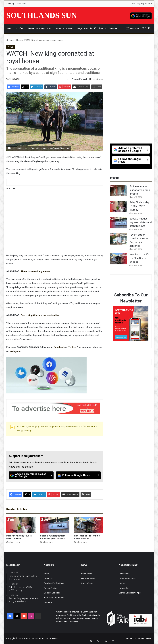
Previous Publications (54, 583)
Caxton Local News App (130, 593)
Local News (87, 574)
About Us (102, 28)
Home (10, 40)
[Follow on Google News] (78, 475)
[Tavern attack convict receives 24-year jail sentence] (119, 239)
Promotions (59, 28)
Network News (88, 578)
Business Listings (74, 28)
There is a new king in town (36, 271)
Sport (49, 28)
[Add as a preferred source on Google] (141, 15)
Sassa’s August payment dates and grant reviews (141, 222)
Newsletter (124, 588)
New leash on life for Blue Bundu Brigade (139, 258)
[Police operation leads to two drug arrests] (119, 190)
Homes (122, 583)
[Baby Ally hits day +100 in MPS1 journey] (21, 525)
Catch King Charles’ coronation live (40, 315)
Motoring (41, 28)
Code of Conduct (52, 593)
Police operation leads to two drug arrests (140, 190)
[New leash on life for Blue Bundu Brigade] (89, 525)
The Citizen (113, 28)
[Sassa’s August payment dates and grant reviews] (55, 525)
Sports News (87, 583)
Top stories (139, 638)
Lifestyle (30, 28)
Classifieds (20, 28)
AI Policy (48, 602)
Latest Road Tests (127, 578)
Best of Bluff (90, 28)
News (10, 28)
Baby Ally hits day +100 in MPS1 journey (139, 206)
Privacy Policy (50, 588)
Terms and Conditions (54, 598)
